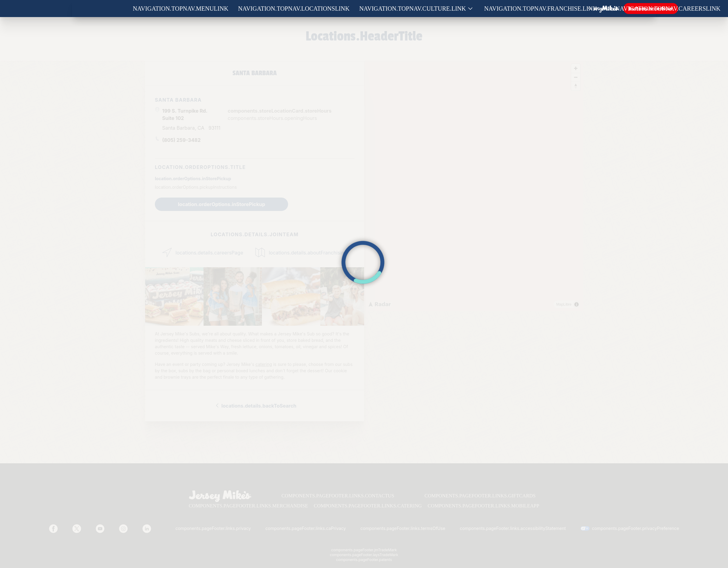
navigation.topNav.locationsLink (294, 9)
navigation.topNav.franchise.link (541, 9)
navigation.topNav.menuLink (181, 9)
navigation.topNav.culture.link (413, 9)
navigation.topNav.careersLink (668, 9)
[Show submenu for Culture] (470, 9)
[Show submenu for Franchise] (601, 9)
